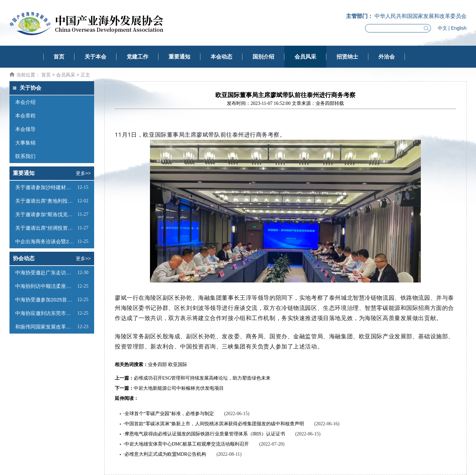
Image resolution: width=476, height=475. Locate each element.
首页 (59, 57)
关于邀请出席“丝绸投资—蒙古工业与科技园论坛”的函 (46, 228)
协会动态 (24, 258)
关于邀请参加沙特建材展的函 (45, 187)
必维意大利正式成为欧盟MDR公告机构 (166, 454)
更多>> (83, 173)
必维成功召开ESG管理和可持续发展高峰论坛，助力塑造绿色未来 (202, 378)
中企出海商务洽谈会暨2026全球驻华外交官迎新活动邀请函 (46, 241)
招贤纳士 (347, 57)
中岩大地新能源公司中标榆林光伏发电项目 (179, 388)
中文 (442, 28)
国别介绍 (263, 57)
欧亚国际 (178, 365)
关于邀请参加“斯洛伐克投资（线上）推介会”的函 (46, 214)
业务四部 (157, 365)
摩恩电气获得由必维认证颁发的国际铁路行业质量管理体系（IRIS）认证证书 (205, 434)
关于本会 (95, 57)
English (459, 28)
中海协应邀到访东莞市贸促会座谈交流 (45, 313)
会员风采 (305, 57)
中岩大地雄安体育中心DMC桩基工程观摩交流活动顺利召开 (187, 444)
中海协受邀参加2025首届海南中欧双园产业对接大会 (45, 300)
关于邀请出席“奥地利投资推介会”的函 (45, 201)
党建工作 (137, 57)
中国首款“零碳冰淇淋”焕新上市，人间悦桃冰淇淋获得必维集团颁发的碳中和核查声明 (214, 424)
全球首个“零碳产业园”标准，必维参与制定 (169, 414)
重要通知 (179, 57)
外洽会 (387, 57)
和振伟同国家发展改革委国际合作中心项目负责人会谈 (45, 327)
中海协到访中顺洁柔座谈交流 (45, 286)
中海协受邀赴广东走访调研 (45, 273)
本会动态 (221, 57)
